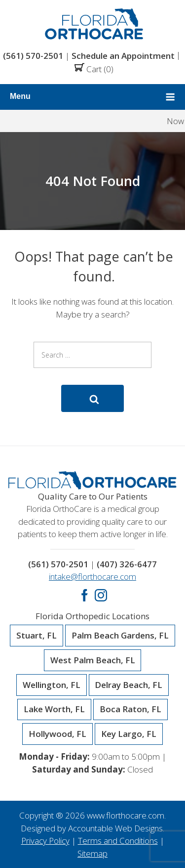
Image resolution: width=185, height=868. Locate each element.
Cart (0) (94, 69)
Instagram (101, 595)
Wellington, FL (52, 685)
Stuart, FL (37, 636)
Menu (92, 97)
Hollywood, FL (57, 734)
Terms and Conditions (118, 841)
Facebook (85, 595)
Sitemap (92, 853)
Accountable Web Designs (115, 828)
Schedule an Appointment (123, 56)
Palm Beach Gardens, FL (120, 636)
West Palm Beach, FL (93, 660)
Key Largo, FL (129, 734)
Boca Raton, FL (130, 709)
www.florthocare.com (126, 815)
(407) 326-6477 (127, 564)
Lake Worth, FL (54, 709)
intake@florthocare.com (92, 576)
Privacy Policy (45, 841)
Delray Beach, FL (129, 685)
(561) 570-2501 (33, 56)
